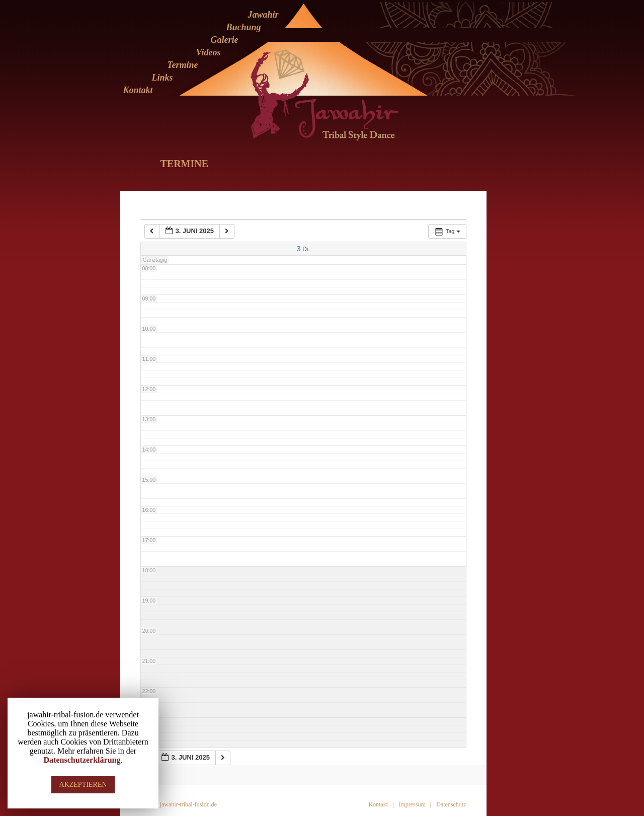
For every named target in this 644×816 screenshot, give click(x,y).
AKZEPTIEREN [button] (83, 785)
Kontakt (138, 90)
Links (162, 78)
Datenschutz (451, 804)
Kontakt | (381, 804)
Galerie (225, 40)
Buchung (243, 27)
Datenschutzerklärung (82, 760)
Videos (208, 52)
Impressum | (415, 804)
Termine (182, 65)
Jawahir (263, 15)
